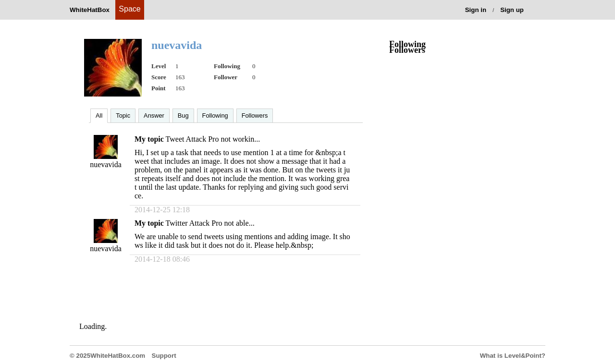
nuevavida (106, 164)
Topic (123, 115)
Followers (255, 115)
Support (164, 356)
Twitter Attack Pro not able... (210, 223)
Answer (154, 115)
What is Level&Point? (513, 356)
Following (215, 115)
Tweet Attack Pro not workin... (213, 139)
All (99, 115)
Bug (183, 115)
